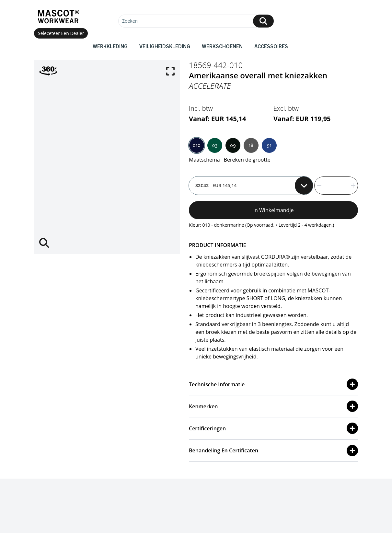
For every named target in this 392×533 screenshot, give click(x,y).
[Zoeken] (196, 21)
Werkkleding (110, 46)
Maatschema (204, 160)
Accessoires (271, 46)
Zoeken (130, 21)
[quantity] (336, 186)
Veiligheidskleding (165, 46)
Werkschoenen (222, 46)
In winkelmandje (274, 210)
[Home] (58, 17)
